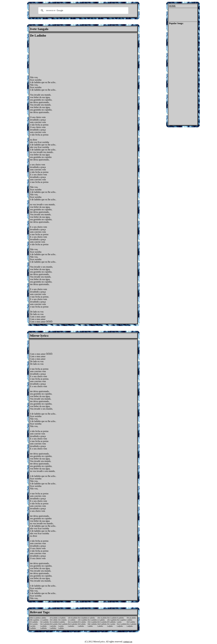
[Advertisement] (53, 57)
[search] (83, 11)
